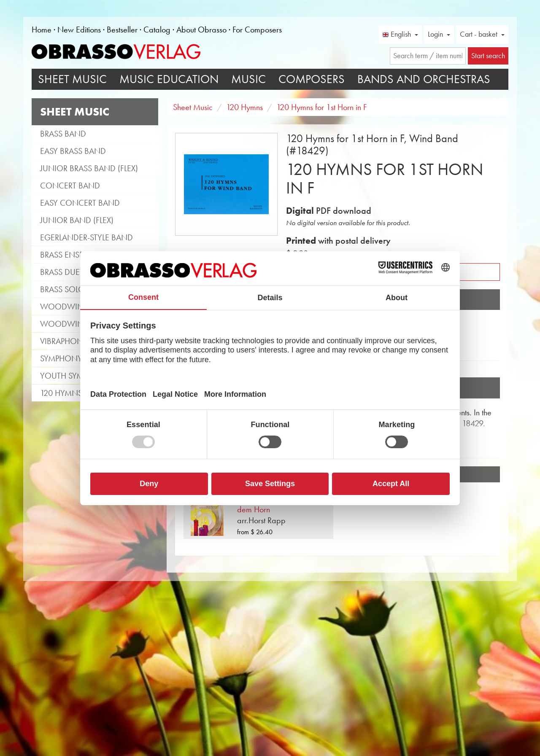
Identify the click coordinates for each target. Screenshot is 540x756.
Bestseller (122, 30)
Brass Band (63, 134)
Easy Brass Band (73, 151)
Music (248, 79)
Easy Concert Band (80, 203)
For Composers (257, 30)
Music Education (169, 79)
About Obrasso (201, 30)
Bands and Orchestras (424, 79)
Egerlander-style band (86, 237)
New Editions (79, 30)
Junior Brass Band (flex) (89, 168)
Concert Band (70, 186)
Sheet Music (72, 79)
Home (42, 30)
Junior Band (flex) (77, 220)
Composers (312, 79)
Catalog (157, 30)
